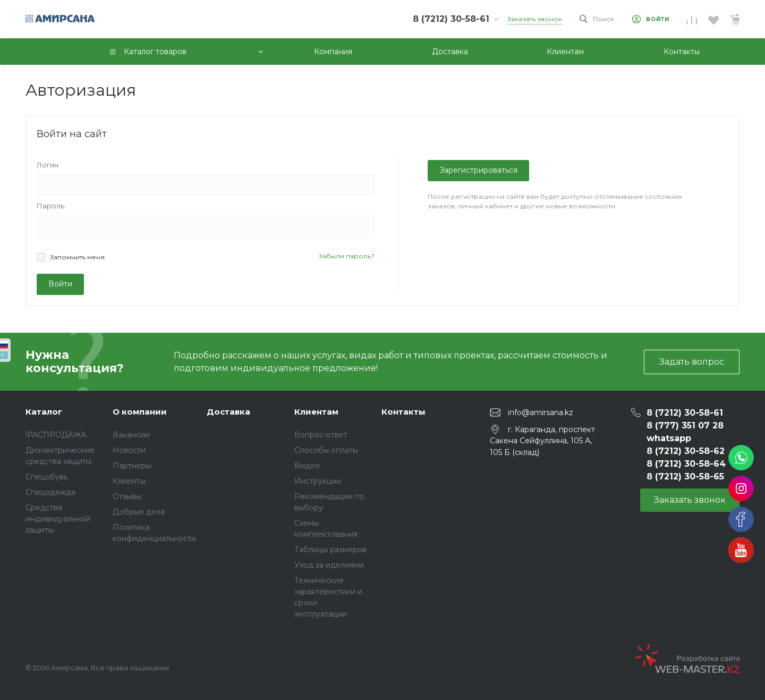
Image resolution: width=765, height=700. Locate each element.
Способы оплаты (326, 450)
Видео (307, 466)
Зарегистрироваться (478, 170)
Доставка (228, 412)
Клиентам (316, 412)
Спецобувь (46, 477)
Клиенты (129, 481)
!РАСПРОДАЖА (56, 435)
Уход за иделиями (329, 565)
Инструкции (318, 481)
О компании (140, 412)
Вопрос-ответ (321, 435)
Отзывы (127, 496)
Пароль (50, 206)
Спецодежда (50, 492)
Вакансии (131, 435)
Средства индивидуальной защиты (58, 519)
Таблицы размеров (330, 550)
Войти (60, 284)
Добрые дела (139, 512)
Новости (129, 450)
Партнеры (132, 466)
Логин (48, 165)
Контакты (403, 412)
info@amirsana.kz (541, 412)
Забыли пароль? (347, 256)
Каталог (44, 412)
